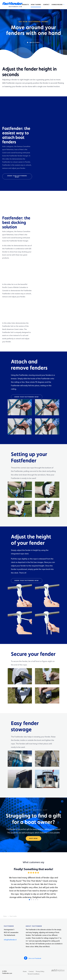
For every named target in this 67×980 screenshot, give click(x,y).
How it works (36, 5)
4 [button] (36, 900)
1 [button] (29, 900)
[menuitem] (25, 5)
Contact (46, 5)
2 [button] (31, 900)
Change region (57, 5)
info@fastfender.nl (10, 940)
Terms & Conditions (33, 974)
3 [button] (34, 900)
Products (25, 5)
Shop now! (33, 838)
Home (25, 971)
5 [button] (38, 900)
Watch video (33, 42)
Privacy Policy (40, 971)
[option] (33, 30)
